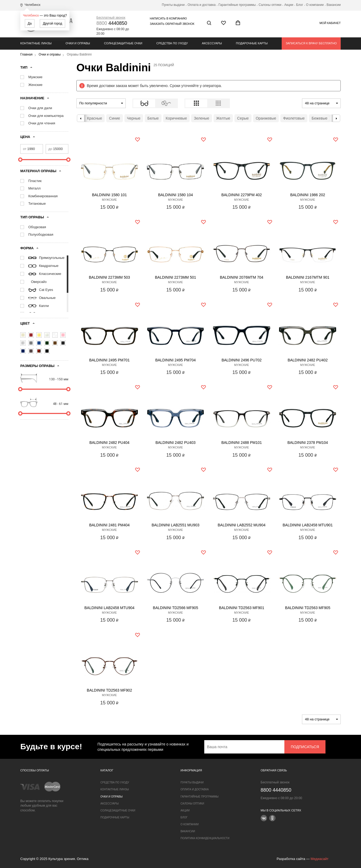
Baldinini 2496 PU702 (242, 360)
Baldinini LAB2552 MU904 (242, 525)
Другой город (52, 23)
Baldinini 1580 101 (109, 195)
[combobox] (101, 103)
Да (30, 23)
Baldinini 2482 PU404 (109, 443)
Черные (134, 118)
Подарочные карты (252, 43)
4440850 (112, 23)
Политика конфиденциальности (205, 838)
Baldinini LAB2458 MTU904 (109, 608)
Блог (300, 5)
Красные (95, 118)
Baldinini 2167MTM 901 (308, 277)
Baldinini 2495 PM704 (175, 360)
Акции (289, 5)
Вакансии (334, 5)
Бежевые (319, 118)
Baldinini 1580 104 (176, 195)
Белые (153, 118)
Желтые (223, 118)
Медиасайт (319, 859)
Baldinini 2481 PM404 (109, 525)
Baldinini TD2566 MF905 (176, 608)
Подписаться (305, 747)
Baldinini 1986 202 (308, 195)
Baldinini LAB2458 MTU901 (308, 525)
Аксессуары (212, 43)
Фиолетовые (294, 118)
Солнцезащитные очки (123, 43)
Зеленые (201, 118)
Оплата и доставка (201, 5)
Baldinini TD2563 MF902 (109, 690)
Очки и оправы (78, 43)
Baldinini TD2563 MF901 (242, 608)
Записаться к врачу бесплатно (311, 43)
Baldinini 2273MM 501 (175, 277)
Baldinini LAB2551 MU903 (176, 525)
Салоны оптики (270, 5)
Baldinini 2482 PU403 (175, 443)
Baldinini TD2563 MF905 (308, 608)
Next (336, 118)
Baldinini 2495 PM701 (109, 360)
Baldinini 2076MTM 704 (242, 277)
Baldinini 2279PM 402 (242, 195)
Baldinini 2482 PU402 (308, 360)
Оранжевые (266, 118)
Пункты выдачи (173, 5)
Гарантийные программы (237, 5)
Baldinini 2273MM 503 (109, 277)
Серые (243, 118)
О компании (315, 5)
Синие (114, 118)
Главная (26, 54)
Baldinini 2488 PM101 (242, 443)
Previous (81, 118)
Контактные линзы (36, 43)
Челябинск (31, 15)
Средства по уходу (172, 43)
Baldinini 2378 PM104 (308, 443)
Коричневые (176, 118)
